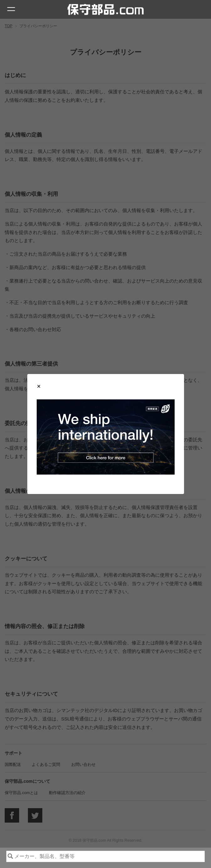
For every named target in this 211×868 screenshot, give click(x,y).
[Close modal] (39, 386)
